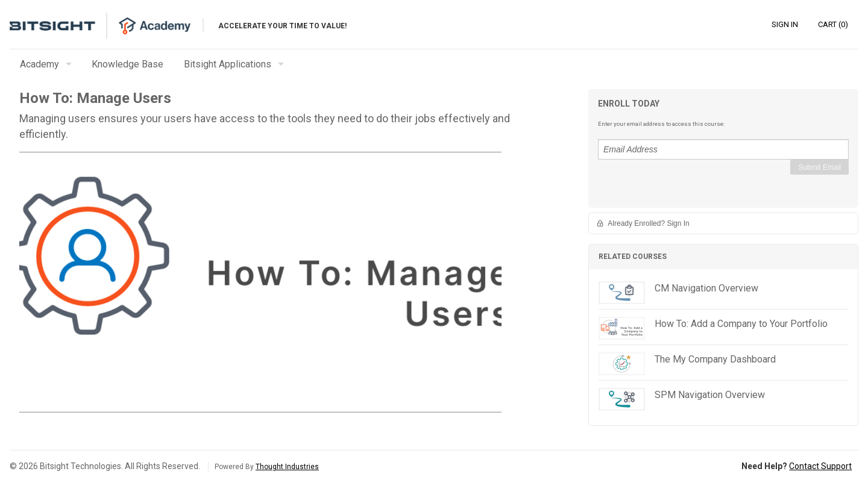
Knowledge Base (127, 64)
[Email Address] (723, 149)
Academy (39, 64)
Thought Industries (287, 467)
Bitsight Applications (228, 64)
